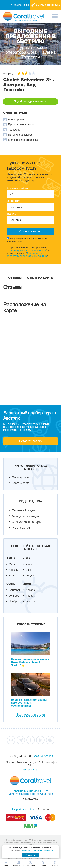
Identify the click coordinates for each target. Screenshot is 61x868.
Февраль (31, 602)
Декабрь (31, 590)
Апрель (13, 570)
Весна (11, 558)
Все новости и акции (31, 715)
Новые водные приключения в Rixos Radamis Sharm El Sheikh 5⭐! (30, 662)
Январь (30, 596)
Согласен (30, 855)
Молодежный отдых (26, 516)
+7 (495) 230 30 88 (19, 5)
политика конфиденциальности (19, 842)
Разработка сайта (23, 810)
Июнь (29, 564)
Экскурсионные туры (27, 522)
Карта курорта (21, 483)
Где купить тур (30, 769)
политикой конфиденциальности (37, 850)
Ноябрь (13, 602)
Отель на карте (40, 278)
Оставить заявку (30, 441)
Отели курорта (21, 477)
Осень (11, 584)
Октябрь (14, 596)
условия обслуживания (46, 842)
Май (11, 576)
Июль (29, 570)
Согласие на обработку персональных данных (27, 255)
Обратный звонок (42, 756)
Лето (27, 558)
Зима (27, 584)
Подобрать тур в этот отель (31, 102)
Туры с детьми (22, 528)
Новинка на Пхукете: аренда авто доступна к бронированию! (29, 703)
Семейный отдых (24, 510)
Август (30, 576)
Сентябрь (15, 590)
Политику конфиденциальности (27, 250)
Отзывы (15, 278)
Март (12, 564)
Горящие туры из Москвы (28, 791)
